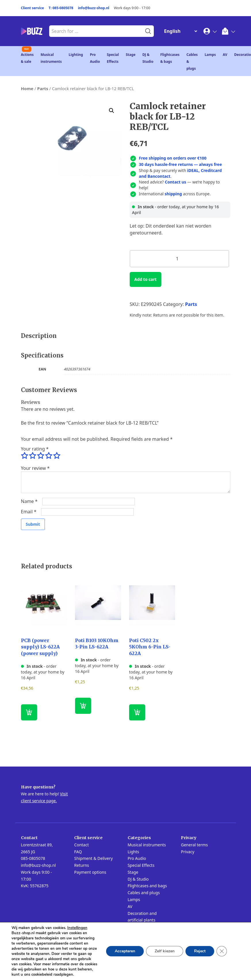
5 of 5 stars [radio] (57, 456)
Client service (33, 8)
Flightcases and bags (147, 886)
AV (225, 55)
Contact (82, 845)
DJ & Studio (138, 879)
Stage (131, 55)
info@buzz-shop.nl (94, 8)
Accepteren (125, 951)
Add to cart (145, 279)
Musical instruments (147, 845)
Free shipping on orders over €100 (173, 158)
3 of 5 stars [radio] (41, 456)
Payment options (90, 872)
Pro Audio (137, 858)
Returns (82, 865)
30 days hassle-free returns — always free (180, 164)
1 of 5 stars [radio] (24, 456)
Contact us (175, 182)
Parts (43, 88)
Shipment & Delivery (93, 858)
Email (29, 512)
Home (27, 88)
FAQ (78, 852)
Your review (35, 468)
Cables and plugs (144, 893)
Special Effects (141, 865)
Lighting (76, 55)
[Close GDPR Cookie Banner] (222, 951)
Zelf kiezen (165, 951)
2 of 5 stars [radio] (32, 456)
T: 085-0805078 (61, 8)
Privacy (188, 852)
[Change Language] (179, 31)
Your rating (35, 449)
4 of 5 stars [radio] (49, 456)
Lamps (210, 55)
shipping (173, 194)
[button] (112, 111)
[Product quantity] (179, 259)
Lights (133, 852)
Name (29, 501)
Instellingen (77, 928)
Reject (200, 951)
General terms (194, 845)
